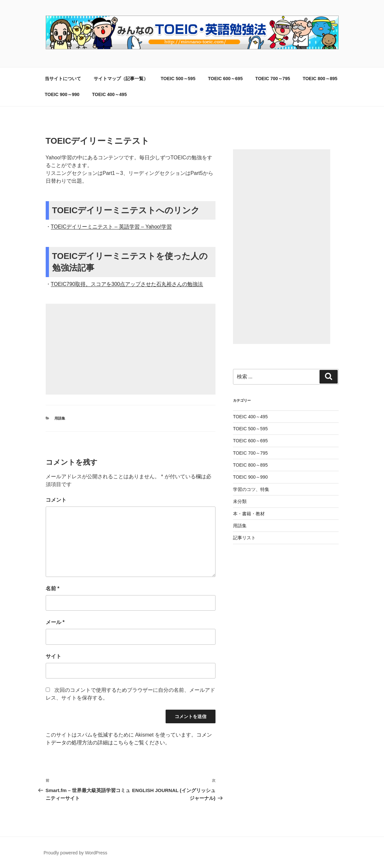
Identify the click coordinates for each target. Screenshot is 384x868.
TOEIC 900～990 (62, 94)
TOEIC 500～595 (178, 79)
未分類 (240, 501)
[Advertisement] (131, 349)
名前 (53, 588)
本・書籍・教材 (249, 514)
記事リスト (244, 538)
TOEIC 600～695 (225, 79)
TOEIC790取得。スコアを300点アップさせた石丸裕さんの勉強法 (127, 284)
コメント (56, 500)
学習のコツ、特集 (251, 489)
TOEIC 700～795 (273, 79)
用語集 (60, 418)
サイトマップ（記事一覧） (121, 79)
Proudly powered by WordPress (76, 853)
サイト (53, 656)
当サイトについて (63, 79)
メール (55, 622)
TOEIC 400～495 (109, 94)
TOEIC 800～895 (320, 79)
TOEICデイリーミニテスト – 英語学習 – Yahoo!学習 (111, 227)
